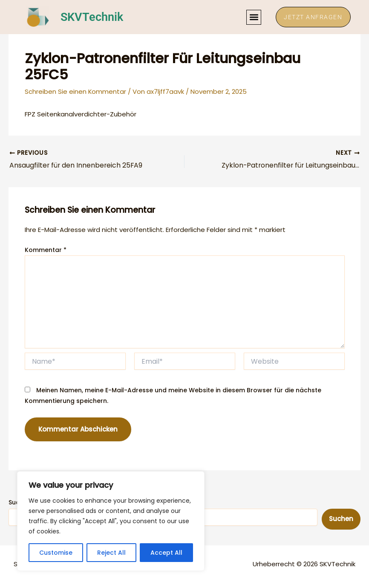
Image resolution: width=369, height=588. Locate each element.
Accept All (166, 553)
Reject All (111, 553)
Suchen (341, 519)
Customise (56, 553)
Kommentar (46, 250)
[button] (252, 17)
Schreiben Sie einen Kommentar (76, 91)
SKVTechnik (93, 17)
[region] (111, 521)
